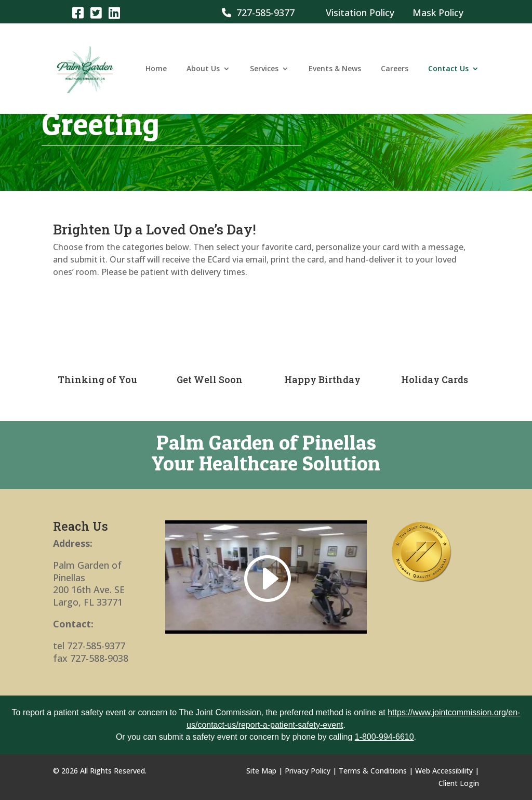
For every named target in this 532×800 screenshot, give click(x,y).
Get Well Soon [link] (210, 379)
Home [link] (156, 69)
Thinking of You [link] (97, 379)
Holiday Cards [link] (435, 379)
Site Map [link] (261, 771)
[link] (78, 12)
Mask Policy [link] (438, 12)
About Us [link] (203, 69)
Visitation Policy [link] (360, 12)
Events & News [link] (335, 69)
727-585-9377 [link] (258, 12)
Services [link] (264, 69)
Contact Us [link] (448, 69)
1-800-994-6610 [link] (384, 737)
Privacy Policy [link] (308, 771)
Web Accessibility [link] (444, 771)
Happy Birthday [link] (322, 379)
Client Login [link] (459, 783)
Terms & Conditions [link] (373, 771)
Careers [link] (395, 69)
